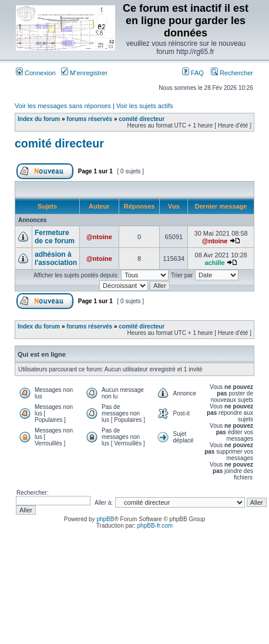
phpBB (105, 519)
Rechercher (232, 73)
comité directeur (142, 119)
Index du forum (39, 119)
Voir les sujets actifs (145, 106)
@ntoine (99, 237)
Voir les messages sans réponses (63, 106)
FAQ (193, 73)
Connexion (36, 73)
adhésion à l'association (56, 259)
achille (214, 263)
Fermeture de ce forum (55, 237)
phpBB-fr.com (155, 526)
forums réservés (89, 119)
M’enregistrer (84, 73)
